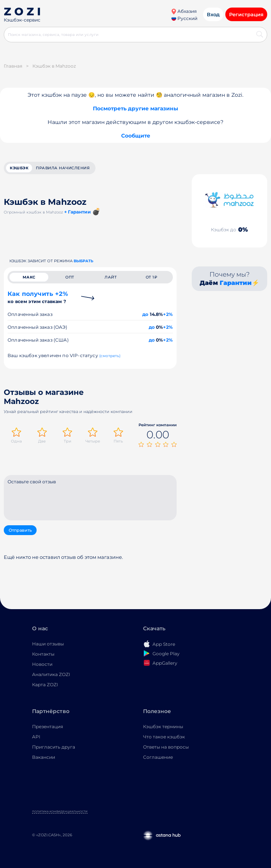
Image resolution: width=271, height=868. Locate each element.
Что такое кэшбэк (164, 737)
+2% (168, 314)
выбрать (83, 261)
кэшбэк (19, 168)
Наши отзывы (48, 644)
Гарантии (236, 283)
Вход (213, 14)
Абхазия (184, 11)
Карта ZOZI (45, 685)
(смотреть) (110, 356)
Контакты (43, 654)
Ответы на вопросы (166, 747)
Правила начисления (63, 168)
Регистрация (246, 14)
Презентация (48, 726)
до (145, 314)
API (36, 737)
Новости (42, 664)
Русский (184, 18)
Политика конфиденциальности (60, 812)
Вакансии (44, 757)
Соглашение (158, 757)
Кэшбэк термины (163, 726)
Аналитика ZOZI (51, 674)
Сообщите (136, 136)
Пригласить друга (54, 747)
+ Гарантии (78, 212)
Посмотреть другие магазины (135, 108)
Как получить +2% (38, 297)
